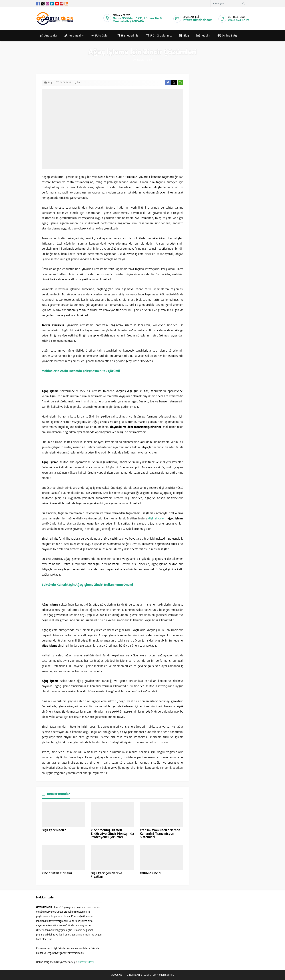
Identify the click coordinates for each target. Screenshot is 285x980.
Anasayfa (139, 60)
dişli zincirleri (157, 519)
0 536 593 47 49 (238, 20)
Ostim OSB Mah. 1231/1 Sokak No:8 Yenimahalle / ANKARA (137, 20)
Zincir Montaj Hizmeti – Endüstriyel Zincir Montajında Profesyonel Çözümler (112, 834)
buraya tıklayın (86, 962)
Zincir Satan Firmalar (57, 873)
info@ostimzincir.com (198, 20)
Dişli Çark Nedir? (54, 830)
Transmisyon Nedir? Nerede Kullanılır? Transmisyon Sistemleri (160, 834)
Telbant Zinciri (150, 873)
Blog (149, 60)
